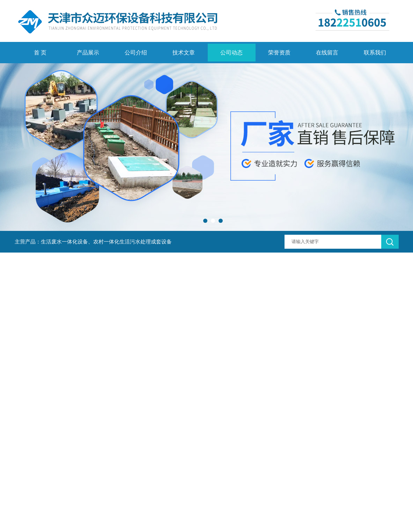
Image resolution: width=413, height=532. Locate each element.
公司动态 (231, 53)
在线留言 (327, 53)
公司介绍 (136, 53)
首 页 (40, 53)
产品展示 (88, 53)
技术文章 (184, 53)
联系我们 (375, 53)
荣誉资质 (279, 53)
